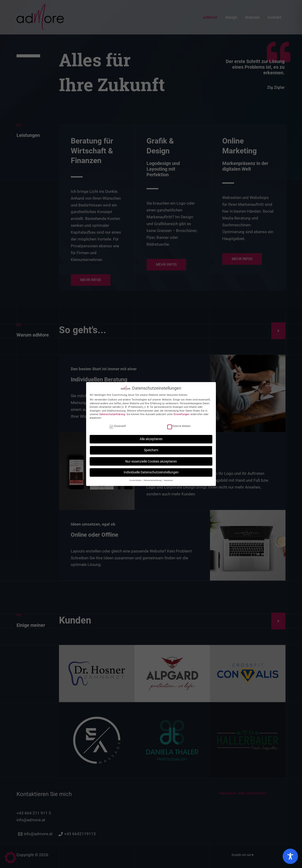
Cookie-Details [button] (136, 479)
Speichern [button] (151, 448)
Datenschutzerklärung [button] (153, 479)
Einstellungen (182, 413)
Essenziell (117, 424)
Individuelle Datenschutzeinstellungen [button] (151, 471)
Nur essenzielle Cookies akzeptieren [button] (151, 459)
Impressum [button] (168, 479)
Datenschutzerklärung (112, 413)
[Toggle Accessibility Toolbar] (290, 856)
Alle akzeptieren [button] (151, 437)
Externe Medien (179, 424)
